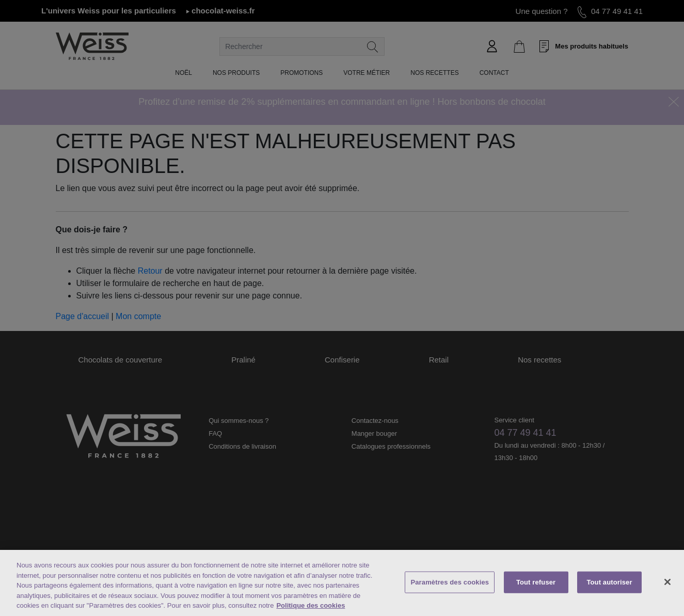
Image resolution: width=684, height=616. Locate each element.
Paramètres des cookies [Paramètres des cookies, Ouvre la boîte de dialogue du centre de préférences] (450, 583)
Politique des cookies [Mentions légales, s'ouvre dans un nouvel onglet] (311, 606)
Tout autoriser (609, 583)
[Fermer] (667, 583)
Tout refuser (536, 583)
